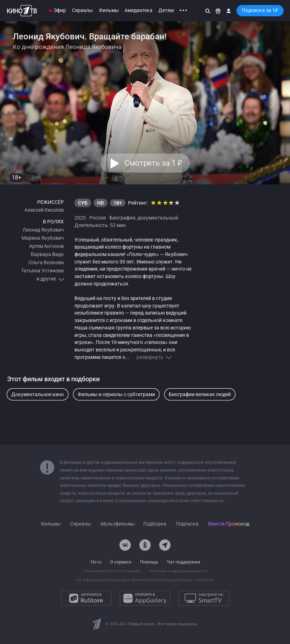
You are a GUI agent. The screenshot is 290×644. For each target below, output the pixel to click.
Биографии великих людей (200, 394)
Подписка (187, 524)
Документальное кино (38, 394)
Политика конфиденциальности (178, 571)
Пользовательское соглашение (112, 571)
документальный (158, 218)
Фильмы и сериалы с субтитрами (116, 394)
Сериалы (82, 10)
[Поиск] (208, 11)
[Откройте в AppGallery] (145, 598)
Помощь (149, 562)
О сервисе (121, 562)
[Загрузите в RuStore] (86, 598)
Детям (166, 10)
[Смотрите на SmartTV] (204, 598)
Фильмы (109, 10)
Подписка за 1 (260, 10)
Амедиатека (138, 10)
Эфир (60, 10)
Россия (98, 218)
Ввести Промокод (229, 524)
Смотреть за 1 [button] (153, 163)
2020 (80, 218)
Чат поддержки (183, 562)
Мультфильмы (118, 524)
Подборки (155, 524)
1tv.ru (96, 562)
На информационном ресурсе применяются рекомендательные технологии (145, 580)
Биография (122, 218)
